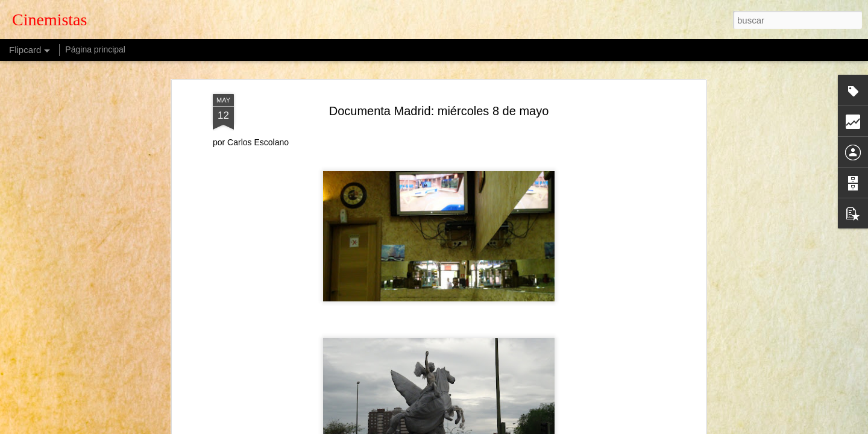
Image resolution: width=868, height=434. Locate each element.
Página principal (95, 49)
